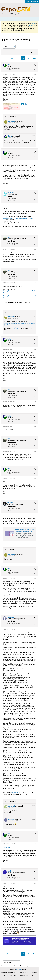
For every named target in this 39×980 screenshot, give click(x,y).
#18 (35, 205)
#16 (35, 75)
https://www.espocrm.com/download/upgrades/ (17, 218)
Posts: (9, 70)
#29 (35, 844)
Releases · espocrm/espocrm (24, 529)
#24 (35, 451)
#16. (33, 121)
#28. (33, 806)
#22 (35, 402)
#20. (33, 316)
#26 (35, 515)
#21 (35, 349)
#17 (35, 162)
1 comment (12, 312)
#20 (35, 283)
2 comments (12, 116)
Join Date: (11, 68)
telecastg (15, 793)
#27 (35, 579)
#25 (35, 479)
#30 (35, 884)
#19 (35, 250)
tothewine (17, 328)
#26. (33, 554)
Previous (10, 58)
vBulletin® (19, 970)
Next (35, 58)
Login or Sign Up (32, 2)
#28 (35, 630)
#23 (35, 426)
